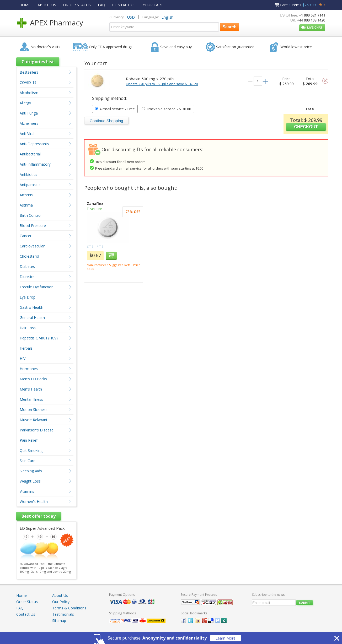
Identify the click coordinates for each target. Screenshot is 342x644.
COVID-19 (28, 82)
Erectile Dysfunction (37, 287)
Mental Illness (31, 399)
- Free (115, 109)
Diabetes (27, 266)
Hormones (29, 369)
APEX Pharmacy (57, 23)
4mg (100, 246)
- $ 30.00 (166, 109)
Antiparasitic (30, 185)
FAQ (101, 5)
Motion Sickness (34, 410)
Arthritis (26, 195)
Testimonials (63, 614)
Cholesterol (29, 256)
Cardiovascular (32, 246)
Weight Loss (30, 481)
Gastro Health (31, 307)
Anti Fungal (29, 113)
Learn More (226, 638)
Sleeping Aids (31, 471)
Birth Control (31, 215)
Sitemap (59, 621)
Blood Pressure (33, 226)
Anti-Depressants (34, 144)
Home (22, 595)
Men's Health (31, 389)
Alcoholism (29, 93)
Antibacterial (30, 154)
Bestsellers (29, 72)
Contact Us (26, 614)
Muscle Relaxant (34, 420)
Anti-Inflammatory (35, 164)
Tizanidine (94, 209)
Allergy (25, 103)
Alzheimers (29, 123)
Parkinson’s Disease (37, 430)
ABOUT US (47, 5)
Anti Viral (27, 134)
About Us (60, 595)
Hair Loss (28, 328)
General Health (32, 318)
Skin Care (28, 461)
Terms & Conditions (69, 608)
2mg (90, 246)
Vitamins (27, 491)
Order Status (27, 602)
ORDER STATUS (77, 5)
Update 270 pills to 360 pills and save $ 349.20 (162, 84)
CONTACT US (124, 5)
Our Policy (61, 602)
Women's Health (34, 502)
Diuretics (27, 277)
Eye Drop (28, 297)
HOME (25, 5)
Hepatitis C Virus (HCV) (39, 338)
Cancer (26, 236)
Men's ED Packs (33, 379)
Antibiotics (28, 174)
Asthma (26, 205)
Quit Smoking (31, 450)
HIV (23, 358)
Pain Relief (29, 440)
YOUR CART (153, 5)
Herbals (26, 348)
